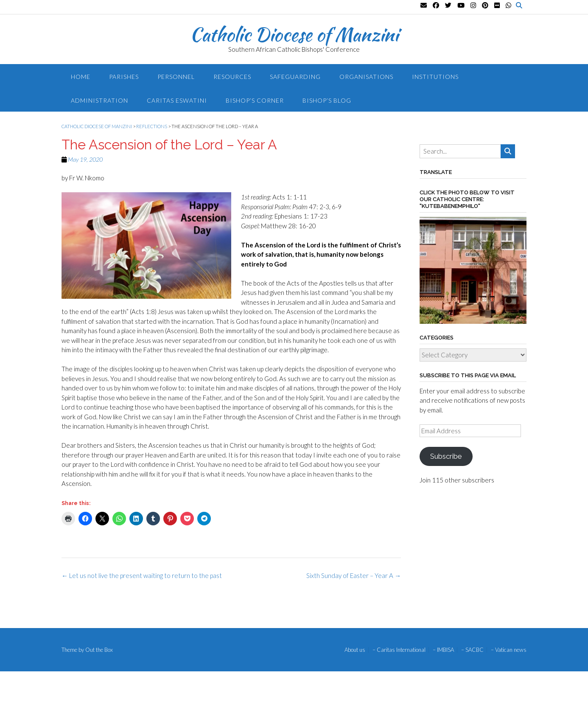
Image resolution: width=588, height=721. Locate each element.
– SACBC (472, 650)
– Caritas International (399, 650)
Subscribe (446, 456)
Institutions (435, 77)
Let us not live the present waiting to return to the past (142, 575)
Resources (232, 77)
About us (355, 650)
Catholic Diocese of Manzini (294, 34)
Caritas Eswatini (177, 100)
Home (81, 77)
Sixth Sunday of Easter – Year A (354, 575)
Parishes (124, 77)
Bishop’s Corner (255, 100)
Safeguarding (295, 77)
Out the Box (99, 650)
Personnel (176, 77)
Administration (99, 100)
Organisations (366, 77)
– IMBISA (443, 650)
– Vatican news (509, 650)
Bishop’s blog (327, 100)
